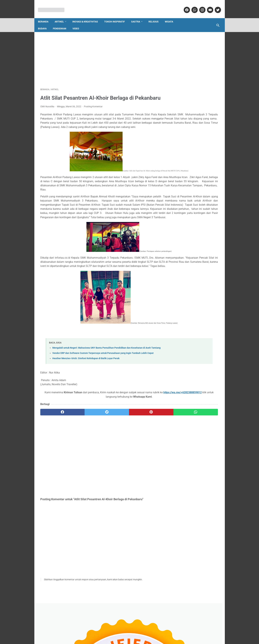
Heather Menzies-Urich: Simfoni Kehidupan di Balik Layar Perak (86, 404)
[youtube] (208, 6)
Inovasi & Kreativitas (87, 16)
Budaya (45, 23)
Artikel (62, 16)
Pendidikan (62, 23)
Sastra (138, 16)
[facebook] (184, 6)
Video (78, 23)
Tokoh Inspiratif (117, 16)
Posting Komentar (93, 112)
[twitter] (215, 6)
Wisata (171, 16)
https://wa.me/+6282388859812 (70, 442)
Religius (156, 16)
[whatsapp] (192, 6)
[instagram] (200, 6)
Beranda (46, 16)
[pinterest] (115, 458)
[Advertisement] (100, 56)
